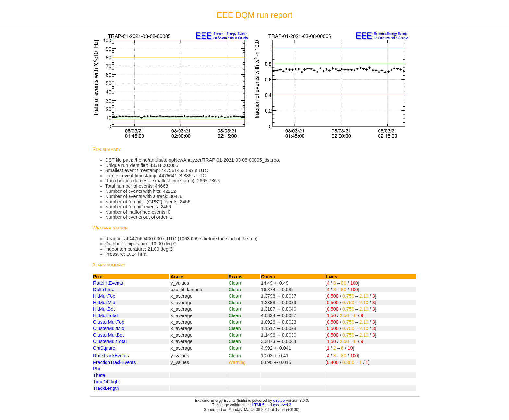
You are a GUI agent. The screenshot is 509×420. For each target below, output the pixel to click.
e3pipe (279, 401)
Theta (99, 375)
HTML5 (258, 405)
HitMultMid (104, 303)
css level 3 (282, 405)
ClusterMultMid (109, 328)
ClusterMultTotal (110, 341)
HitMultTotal (105, 315)
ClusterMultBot (108, 335)
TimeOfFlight (106, 382)
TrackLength (106, 388)
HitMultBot (104, 309)
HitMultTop (104, 296)
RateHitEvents (108, 283)
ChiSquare (104, 348)
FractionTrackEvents (114, 362)
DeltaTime (104, 290)
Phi (97, 369)
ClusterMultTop (109, 322)
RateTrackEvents (111, 356)
